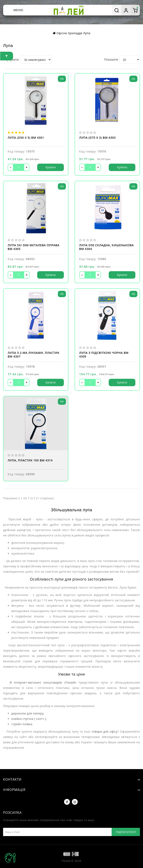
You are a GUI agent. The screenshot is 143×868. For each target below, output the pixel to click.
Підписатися (126, 832)
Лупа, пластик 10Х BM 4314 (30, 460)
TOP (10, 858)
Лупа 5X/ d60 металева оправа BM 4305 (33, 247)
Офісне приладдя (69, 33)
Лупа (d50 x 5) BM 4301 (26, 138)
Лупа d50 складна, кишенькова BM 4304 (106, 247)
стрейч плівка (22, 724)
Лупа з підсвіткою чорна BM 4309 (104, 355)
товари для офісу (105, 731)
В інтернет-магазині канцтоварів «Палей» (42, 682)
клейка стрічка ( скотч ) (29, 719)
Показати (111, 59)
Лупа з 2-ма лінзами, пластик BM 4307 (33, 355)
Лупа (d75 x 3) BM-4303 (97, 138)
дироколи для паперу (27, 713)
